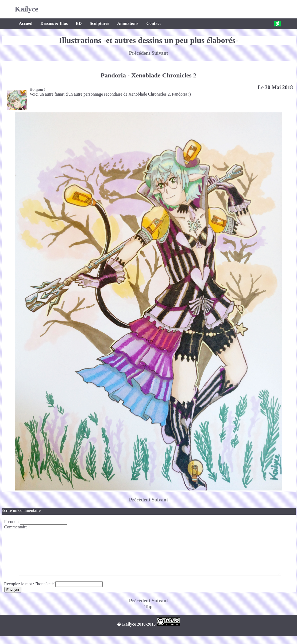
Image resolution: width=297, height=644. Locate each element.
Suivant (160, 53)
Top (148, 614)
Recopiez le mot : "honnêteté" (30, 592)
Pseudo (10, 522)
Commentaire (16, 527)
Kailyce (27, 9)
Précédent (140, 53)
